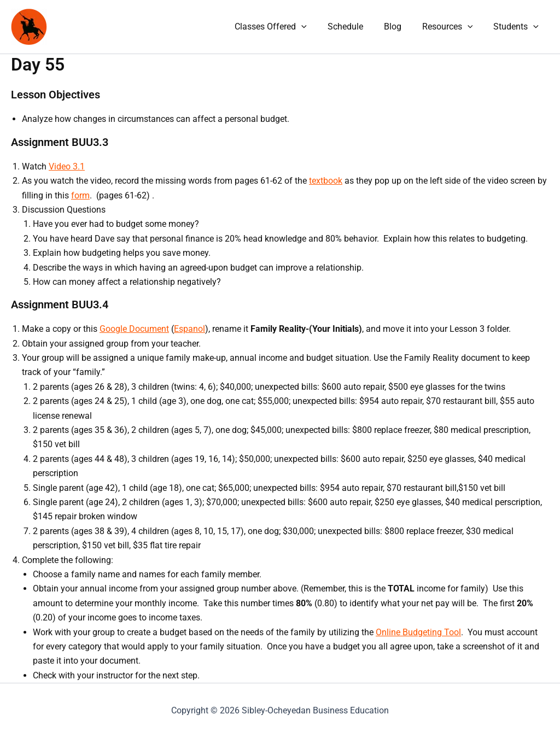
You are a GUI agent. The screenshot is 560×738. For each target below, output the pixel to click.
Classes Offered (285, 27)
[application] (316, 27)
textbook (326, 181)
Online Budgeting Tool (418, 632)
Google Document (134, 329)
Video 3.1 (67, 166)
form (80, 195)
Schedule (357, 27)
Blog (401, 27)
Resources (453, 27)
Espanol (189, 329)
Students (518, 27)
